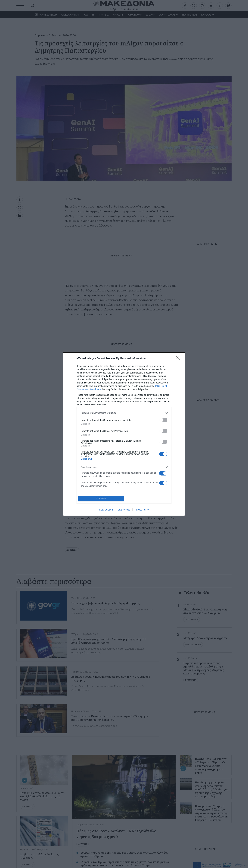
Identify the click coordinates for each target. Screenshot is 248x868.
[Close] (179, 359)
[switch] (163, 420)
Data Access (124, 510)
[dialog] (124, 434)
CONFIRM (101, 498)
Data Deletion (106, 510)
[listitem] (124, 413)
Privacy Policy (142, 510)
